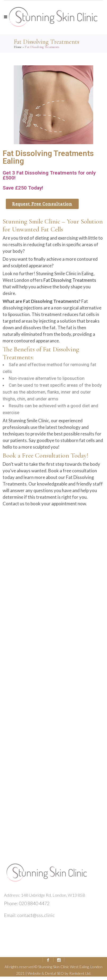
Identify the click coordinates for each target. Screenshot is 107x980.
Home (18, 47)
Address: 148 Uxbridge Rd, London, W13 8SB (45, 895)
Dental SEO (54, 973)
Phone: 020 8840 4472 (27, 903)
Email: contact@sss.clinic (29, 915)
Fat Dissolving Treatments (70, 280)
